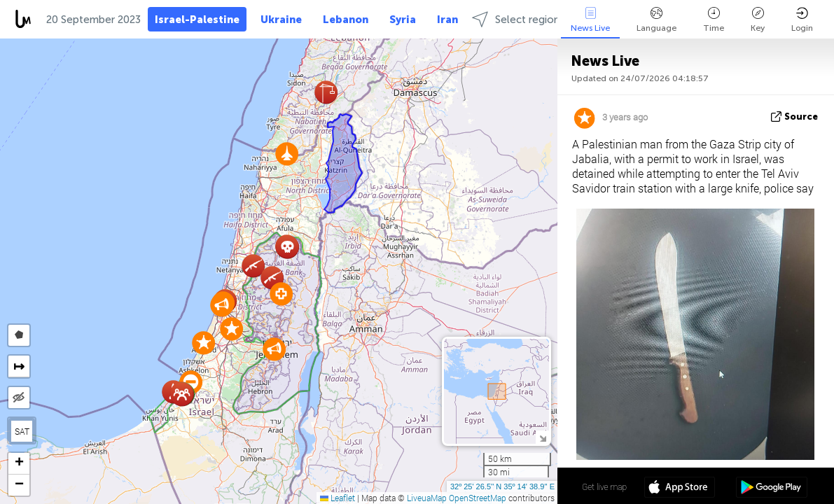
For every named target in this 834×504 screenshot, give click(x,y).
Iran (447, 20)
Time (714, 20)
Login (802, 20)
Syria (403, 20)
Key (758, 20)
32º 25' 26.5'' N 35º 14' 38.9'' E (502, 486)
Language (656, 20)
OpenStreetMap (478, 498)
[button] (287, 154)
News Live (590, 20)
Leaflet (338, 498)
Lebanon (346, 20)
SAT (22, 431)
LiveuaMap (427, 498)
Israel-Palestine (197, 20)
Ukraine (281, 20)
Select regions (518, 19)
